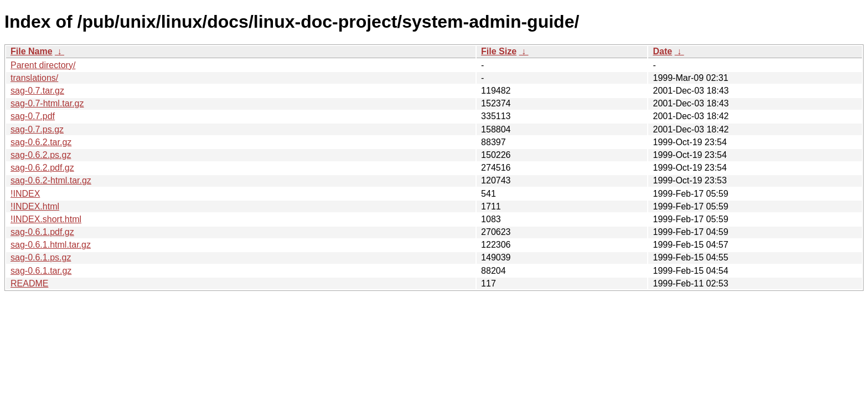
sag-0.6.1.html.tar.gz (51, 245)
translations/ (34, 78)
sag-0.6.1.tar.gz (41, 271)
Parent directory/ (43, 65)
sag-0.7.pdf (33, 116)
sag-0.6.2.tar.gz (41, 142)
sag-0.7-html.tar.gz (47, 103)
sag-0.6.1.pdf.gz (42, 232)
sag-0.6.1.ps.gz (41, 257)
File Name (32, 51)
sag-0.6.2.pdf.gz (42, 168)
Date (662, 51)
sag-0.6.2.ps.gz (41, 155)
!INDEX (25, 194)
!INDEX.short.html (46, 219)
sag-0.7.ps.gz (37, 129)
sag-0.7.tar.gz (37, 91)
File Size (499, 51)
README (29, 283)
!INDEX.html (35, 206)
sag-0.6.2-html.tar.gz (51, 180)
